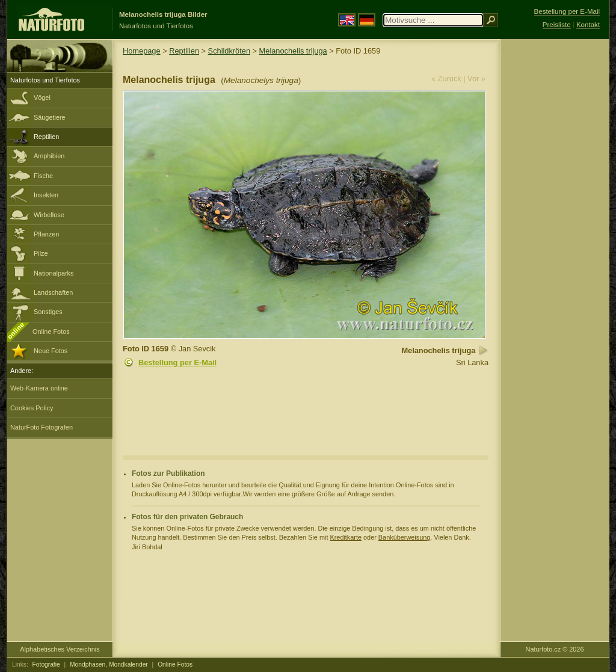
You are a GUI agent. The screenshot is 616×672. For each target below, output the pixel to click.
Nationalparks (54, 273)
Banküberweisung (404, 537)
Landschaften (53, 292)
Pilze (41, 253)
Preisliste (557, 25)
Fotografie (46, 664)
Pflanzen (46, 234)
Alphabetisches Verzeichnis (60, 649)
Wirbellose (49, 215)
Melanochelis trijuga (293, 51)
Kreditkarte (346, 537)
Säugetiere (50, 117)
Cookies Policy (32, 408)
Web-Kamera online (39, 388)
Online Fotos (51, 331)
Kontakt (588, 25)
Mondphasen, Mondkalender (109, 664)
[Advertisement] (555, 232)
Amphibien (49, 156)
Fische (43, 176)
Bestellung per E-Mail (177, 362)
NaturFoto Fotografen (42, 427)
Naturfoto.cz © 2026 (555, 649)
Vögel (42, 97)
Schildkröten (229, 51)
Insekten (46, 195)
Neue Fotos (51, 351)
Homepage (142, 51)
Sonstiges (48, 312)
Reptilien (46, 137)
